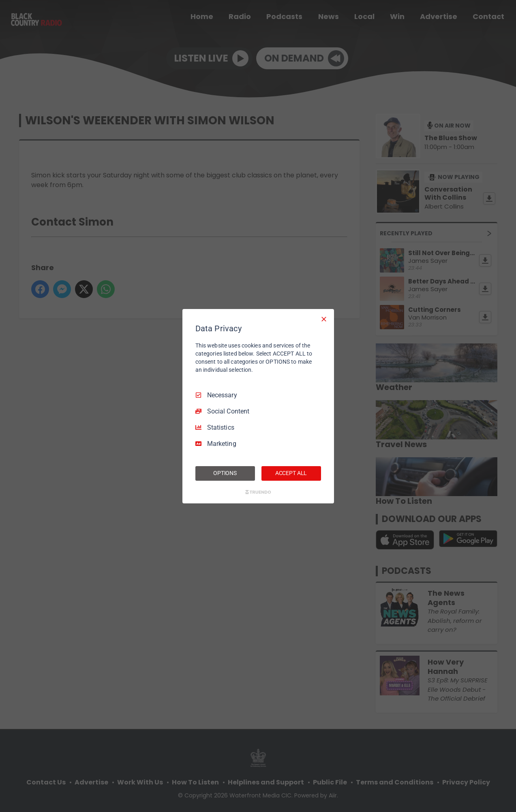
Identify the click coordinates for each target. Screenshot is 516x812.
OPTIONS (225, 473)
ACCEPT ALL (291, 473)
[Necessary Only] (324, 319)
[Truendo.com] (258, 492)
